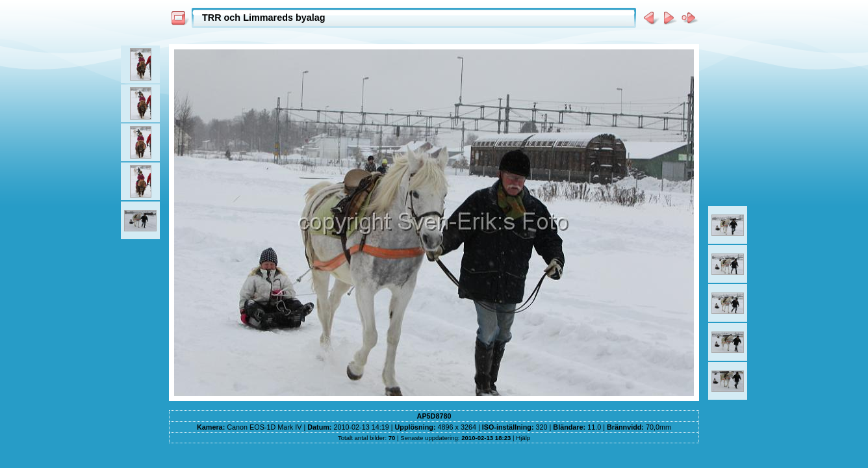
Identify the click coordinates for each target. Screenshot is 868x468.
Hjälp (523, 438)
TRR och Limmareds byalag (264, 18)
